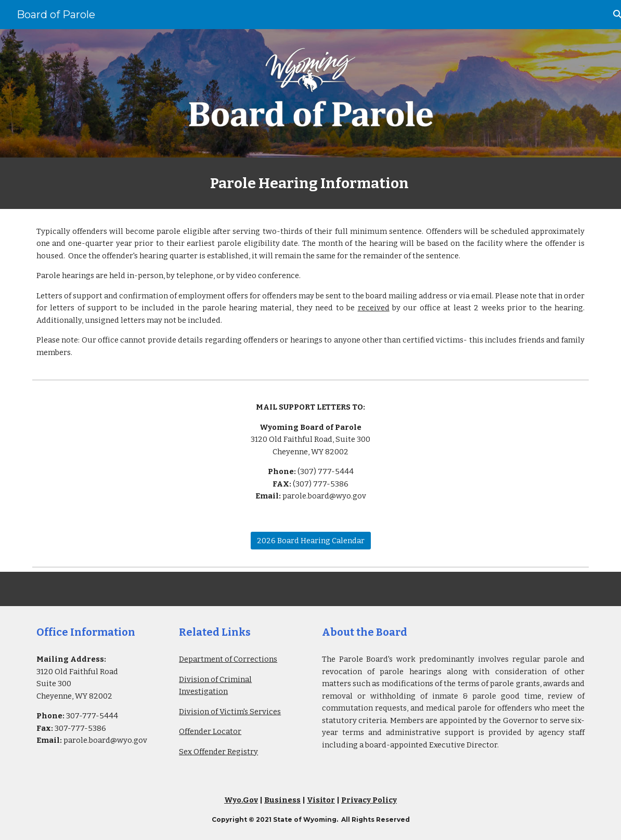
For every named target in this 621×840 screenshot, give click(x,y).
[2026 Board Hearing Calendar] (311, 541)
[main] (310, 183)
